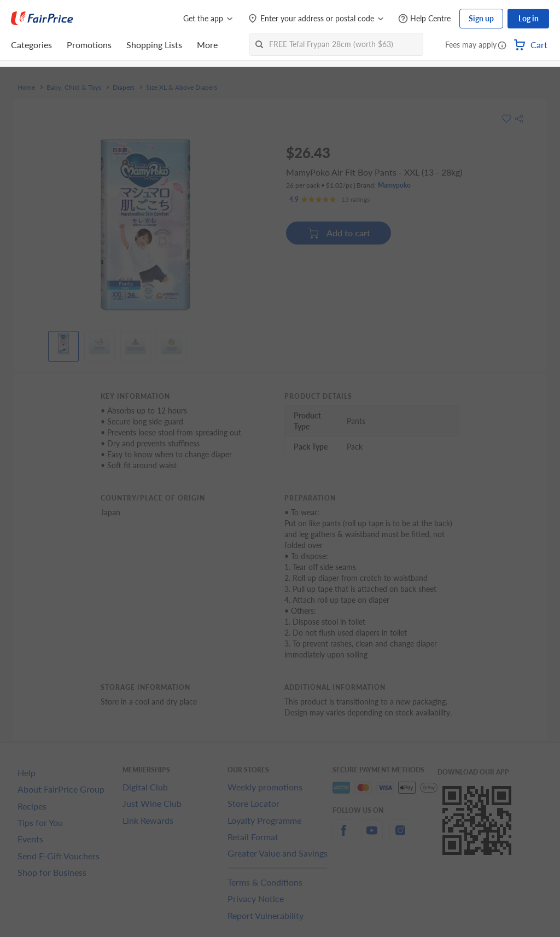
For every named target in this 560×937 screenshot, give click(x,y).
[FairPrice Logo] (42, 19)
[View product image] (63, 344)
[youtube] (372, 837)
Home (26, 88)
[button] (502, 46)
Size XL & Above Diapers (182, 88)
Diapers (124, 88)
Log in (529, 18)
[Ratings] (329, 200)
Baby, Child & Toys (74, 88)
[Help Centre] (424, 19)
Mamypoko (394, 185)
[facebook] (343, 837)
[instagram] (400, 837)
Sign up (481, 18)
